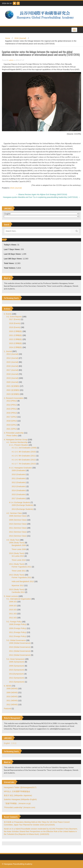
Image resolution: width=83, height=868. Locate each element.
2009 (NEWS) (12, 693)
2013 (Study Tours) (17, 589)
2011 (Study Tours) (17, 564)
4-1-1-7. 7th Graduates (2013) (24, 464)
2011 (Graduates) (19, 478)
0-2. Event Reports (14, 317)
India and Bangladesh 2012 (23, 581)
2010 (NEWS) (12, 697)
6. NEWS (8, 686)
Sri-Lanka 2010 (18, 556)
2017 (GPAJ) (12, 417)
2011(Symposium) (16, 674)
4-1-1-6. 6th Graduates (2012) (24, 460)
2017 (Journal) (12, 370)
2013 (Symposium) (17, 682)
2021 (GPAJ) (12, 429)
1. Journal (8, 351)
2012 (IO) (13, 618)
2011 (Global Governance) (20, 651)
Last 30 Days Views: (13, 254)
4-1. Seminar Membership (17, 442)
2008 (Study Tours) (17, 543)
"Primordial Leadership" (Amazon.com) (20, 807)
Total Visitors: (10, 268)
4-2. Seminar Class (14, 513)
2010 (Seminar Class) (18, 524)
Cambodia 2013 (18, 592)
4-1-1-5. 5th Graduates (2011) (24, 456)
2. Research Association (14, 398)
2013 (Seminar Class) (18, 536)
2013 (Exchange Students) (22, 509)
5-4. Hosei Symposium (16, 659)
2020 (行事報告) (16, 331)
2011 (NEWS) (12, 701)
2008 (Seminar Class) (18, 516)
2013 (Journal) (12, 354)
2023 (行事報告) (16, 343)
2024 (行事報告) (16, 347)
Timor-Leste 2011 (19, 571)
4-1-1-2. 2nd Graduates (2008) (24, 448)
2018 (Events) (15, 323)
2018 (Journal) (12, 374)
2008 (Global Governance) (20, 643)
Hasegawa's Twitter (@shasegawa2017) (20, 787)
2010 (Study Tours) (17, 553)
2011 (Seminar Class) (18, 528)
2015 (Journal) (12, 362)
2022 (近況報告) (13, 390)
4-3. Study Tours (13, 540)
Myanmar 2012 (18, 585)
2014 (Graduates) (19, 490)
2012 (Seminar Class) (18, 532)
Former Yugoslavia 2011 (22, 567)
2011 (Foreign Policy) (18, 632)
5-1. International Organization (19, 599)
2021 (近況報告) (13, 386)
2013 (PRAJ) (12, 401)
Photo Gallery (12, 436)
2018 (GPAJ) (12, 421)
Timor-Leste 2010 (19, 560)
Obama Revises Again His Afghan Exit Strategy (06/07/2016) (42, 194)
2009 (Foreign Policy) (18, 628)
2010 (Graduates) (19, 474)
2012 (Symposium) (17, 678)
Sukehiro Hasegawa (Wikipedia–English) (20, 799)
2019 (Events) (15, 327)
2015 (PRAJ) (12, 409)
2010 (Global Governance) (20, 647)
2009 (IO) (13, 606)
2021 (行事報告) (16, 335)
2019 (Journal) (12, 378)
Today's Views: (11, 245)
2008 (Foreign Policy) (18, 624)
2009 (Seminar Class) (18, 520)
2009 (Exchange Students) (22, 505)
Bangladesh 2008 (19, 545)
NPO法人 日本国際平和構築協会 (17, 791)
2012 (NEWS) (12, 705)
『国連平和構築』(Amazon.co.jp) (17, 803)
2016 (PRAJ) (12, 413)
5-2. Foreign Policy (14, 622)
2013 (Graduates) (19, 486)
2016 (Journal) (20, 38)
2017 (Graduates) (19, 498)
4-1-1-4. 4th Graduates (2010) (24, 452)
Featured (8, 709)
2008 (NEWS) (12, 689)
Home (8, 38)
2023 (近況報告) (13, 394)
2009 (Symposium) (17, 666)
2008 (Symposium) (17, 662)
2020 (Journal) (12, 382)
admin (11, 60)
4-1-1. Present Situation (19, 445)
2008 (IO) (13, 602)
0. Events (8, 314)
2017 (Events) (15, 319)
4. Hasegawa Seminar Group (16, 440)
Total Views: (9, 263)
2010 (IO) (13, 610)
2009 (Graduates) (19, 470)
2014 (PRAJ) (12, 405)
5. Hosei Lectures (11, 596)
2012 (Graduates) (19, 482)
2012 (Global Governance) (20, 655)
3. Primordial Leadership (14, 433)
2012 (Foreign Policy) (18, 636)
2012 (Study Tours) (17, 575)
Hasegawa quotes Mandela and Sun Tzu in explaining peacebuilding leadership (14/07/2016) (41, 197)
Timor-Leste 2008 (19, 549)
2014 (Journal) (12, 358)
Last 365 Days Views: (13, 259)
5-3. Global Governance (16, 640)
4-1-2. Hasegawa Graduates (20, 468)
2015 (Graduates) (19, 494)
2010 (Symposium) (17, 670)
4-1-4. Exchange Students (20, 502)
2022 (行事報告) (16, 339)
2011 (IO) (13, 614)
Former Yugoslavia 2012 (22, 577)
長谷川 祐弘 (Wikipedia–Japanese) (18, 795)
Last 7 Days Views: (12, 249)
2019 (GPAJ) (12, 425)
